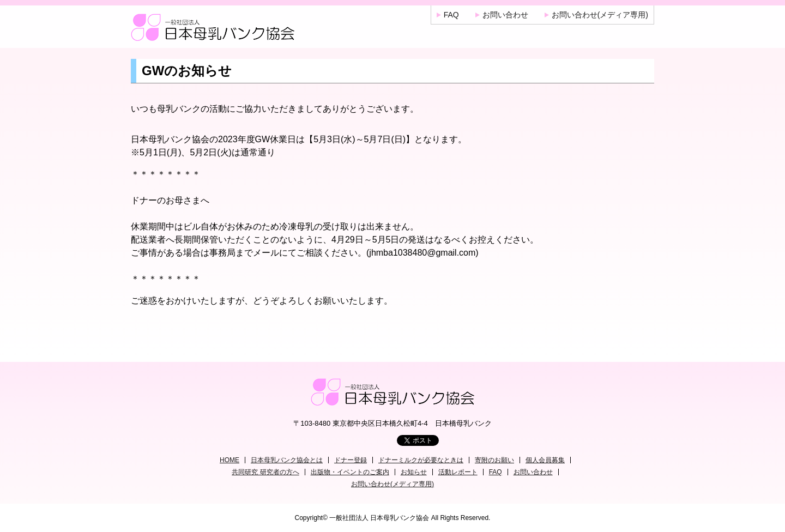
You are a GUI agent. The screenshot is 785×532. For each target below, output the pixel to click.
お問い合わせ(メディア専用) (600, 15)
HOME (230, 460)
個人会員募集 (545, 460)
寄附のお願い (494, 460)
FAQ (451, 15)
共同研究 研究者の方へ (265, 472)
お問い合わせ (505, 15)
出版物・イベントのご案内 (350, 472)
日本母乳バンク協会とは (287, 460)
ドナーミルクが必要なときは (421, 460)
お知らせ (414, 472)
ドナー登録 (351, 460)
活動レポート (458, 472)
